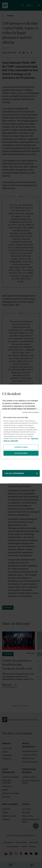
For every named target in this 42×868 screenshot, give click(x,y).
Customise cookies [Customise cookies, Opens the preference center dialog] (21, 447)
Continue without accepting (31, 412)
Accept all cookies (21, 453)
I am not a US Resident (14, 473)
